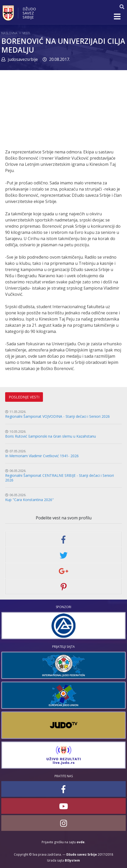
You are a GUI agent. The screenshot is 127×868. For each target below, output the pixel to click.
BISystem (72, 860)
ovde (81, 842)
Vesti (26, 33)
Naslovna (9, 33)
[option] (63, 626)
